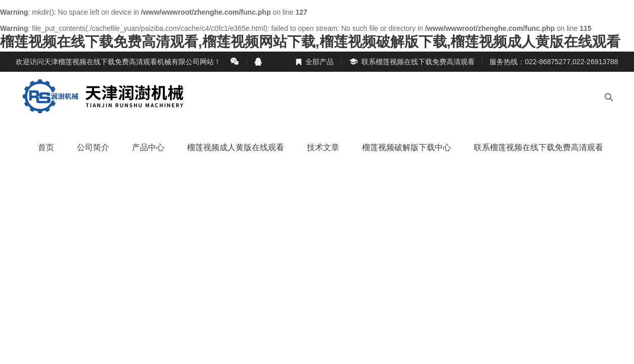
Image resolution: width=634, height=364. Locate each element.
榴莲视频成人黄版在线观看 (236, 147)
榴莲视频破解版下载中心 (406, 147)
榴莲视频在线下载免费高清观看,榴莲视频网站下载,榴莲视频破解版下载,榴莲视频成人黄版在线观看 (310, 42)
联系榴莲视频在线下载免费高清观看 (412, 62)
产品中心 (148, 147)
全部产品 (314, 62)
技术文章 (323, 147)
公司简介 (93, 147)
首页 (46, 147)
